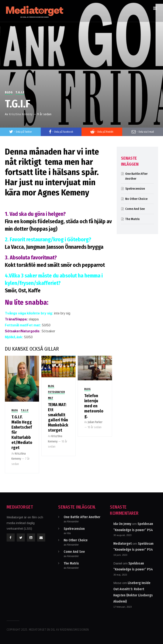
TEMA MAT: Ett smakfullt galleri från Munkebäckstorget (58, 417)
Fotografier (56, 392)
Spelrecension (135, 189)
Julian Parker (95, 422)
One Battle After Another (82, 517)
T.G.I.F (20, 92)
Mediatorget (122, 544)
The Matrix (132, 219)
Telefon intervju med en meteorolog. (94, 406)
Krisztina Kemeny (21, 114)
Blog (9, 92)
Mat (51, 398)
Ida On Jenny (122, 524)
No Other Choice (136, 199)
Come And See (135, 209)
